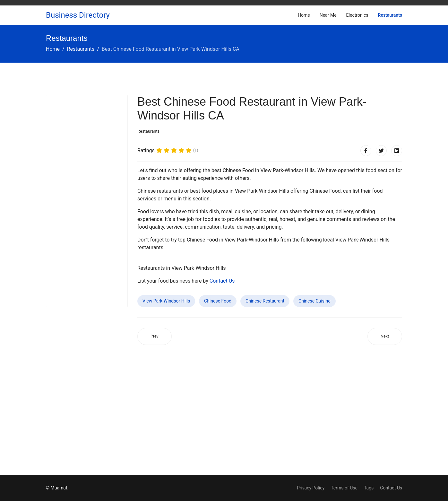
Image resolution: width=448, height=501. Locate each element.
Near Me (328, 15)
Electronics (357, 15)
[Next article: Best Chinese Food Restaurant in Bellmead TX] (385, 336)
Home (304, 15)
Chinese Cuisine (314, 301)
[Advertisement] (87, 201)
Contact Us (222, 281)
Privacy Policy (311, 488)
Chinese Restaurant (265, 301)
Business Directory (78, 15)
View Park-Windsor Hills (166, 301)
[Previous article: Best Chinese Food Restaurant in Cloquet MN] (155, 336)
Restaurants (390, 15)
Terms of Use (344, 488)
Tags (369, 488)
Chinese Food (218, 301)
